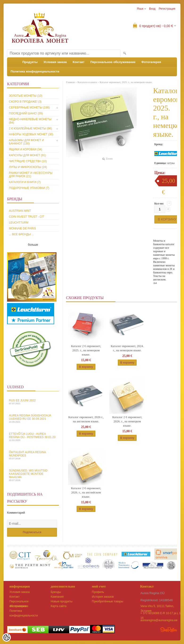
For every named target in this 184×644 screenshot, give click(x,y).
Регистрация (167, 9)
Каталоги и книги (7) (25, 182)
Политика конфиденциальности (35, 71)
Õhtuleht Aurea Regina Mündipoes (33, 455)
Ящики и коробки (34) (26, 149)
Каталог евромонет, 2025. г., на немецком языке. (126, 82)
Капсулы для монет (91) (27, 155)
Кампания (57, 597)
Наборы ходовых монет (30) (31, 134)
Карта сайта (59, 606)
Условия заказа (55, 62)
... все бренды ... (21, 234)
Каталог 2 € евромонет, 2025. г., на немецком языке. (86, 350)
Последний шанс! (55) (26, 113)
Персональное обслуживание (113, 62)
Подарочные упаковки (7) (29, 188)
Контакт (78, 62)
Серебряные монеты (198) (29, 108)
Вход (152, 9)
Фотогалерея (151, 62)
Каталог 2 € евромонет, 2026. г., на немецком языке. (127, 421)
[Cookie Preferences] (7, 637)
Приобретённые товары (108, 601)
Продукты (30, 62)
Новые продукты (61, 601)
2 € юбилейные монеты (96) (30, 128)
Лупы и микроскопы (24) (28, 167)
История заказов (103, 597)
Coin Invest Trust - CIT (27, 217)
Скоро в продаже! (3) (25, 102)
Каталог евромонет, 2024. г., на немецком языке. (127, 348)
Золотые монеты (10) (26, 96)
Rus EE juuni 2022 (33, 402)
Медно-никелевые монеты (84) (30, 121)
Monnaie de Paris (22, 228)
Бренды (56, 592)
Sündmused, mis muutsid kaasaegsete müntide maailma (33, 475)
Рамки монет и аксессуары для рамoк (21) (31, 175)
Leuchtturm (19, 223)
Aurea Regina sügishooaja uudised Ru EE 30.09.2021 (33, 418)
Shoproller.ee (169, 630)
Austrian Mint (20, 211)
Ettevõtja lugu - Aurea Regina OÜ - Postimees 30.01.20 (33, 437)
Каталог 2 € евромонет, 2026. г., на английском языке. (86, 492)
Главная (70, 82)
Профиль (98, 592)
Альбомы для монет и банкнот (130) (26, 142)
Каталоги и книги (87, 82)
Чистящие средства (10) (28, 161)
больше (33, 245)
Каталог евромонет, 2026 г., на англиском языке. (86, 419)
